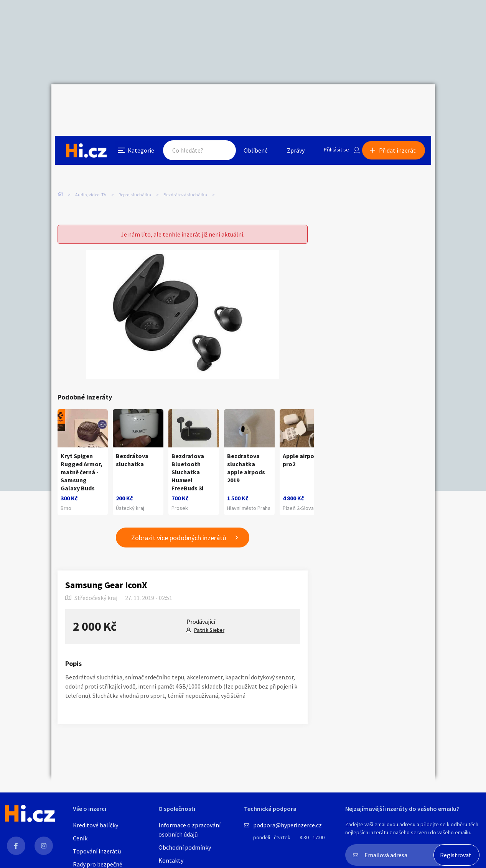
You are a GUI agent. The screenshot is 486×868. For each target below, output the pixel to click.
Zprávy (289, 101)
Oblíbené (249, 101)
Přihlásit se (332, 101)
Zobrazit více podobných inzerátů (179, 525)
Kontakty (171, 860)
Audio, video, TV (91, 161)
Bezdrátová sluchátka (185, 161)
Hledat (216, 101)
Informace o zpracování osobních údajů (189, 830)
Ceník (80, 838)
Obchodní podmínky (185, 847)
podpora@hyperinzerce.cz (287, 825)
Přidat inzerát (401, 101)
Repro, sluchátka (135, 161)
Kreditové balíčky (96, 825)
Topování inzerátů (97, 851)
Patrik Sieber (209, 617)
